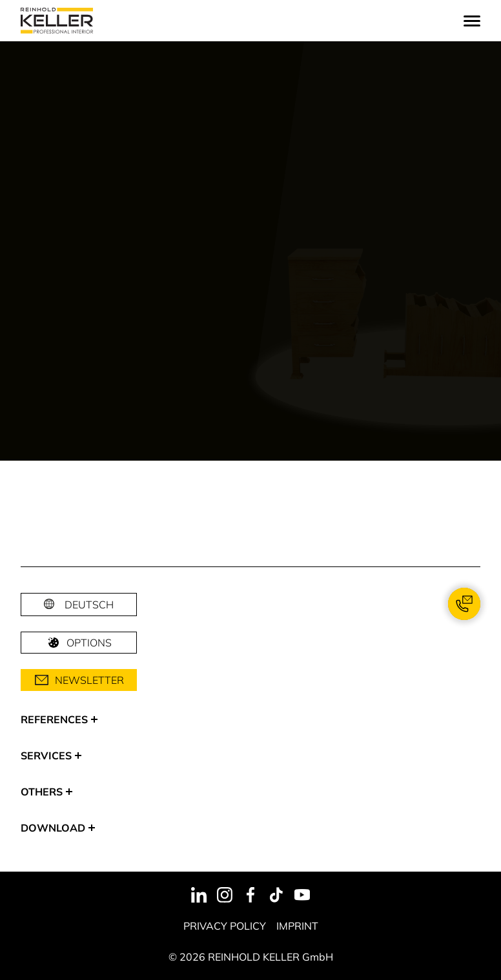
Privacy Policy (225, 926)
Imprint (297, 926)
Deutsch (89, 605)
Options (79, 643)
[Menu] (472, 21)
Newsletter (79, 680)
